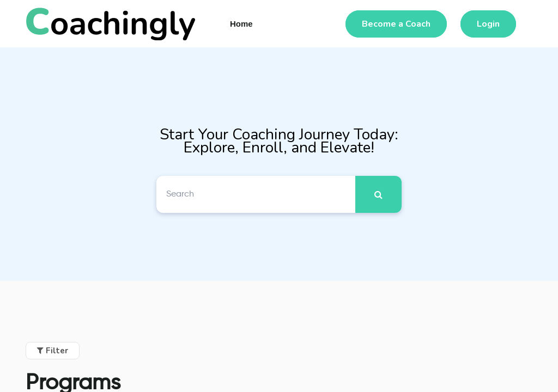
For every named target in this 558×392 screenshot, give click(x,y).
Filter (53, 351)
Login (488, 24)
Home (241, 24)
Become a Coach (396, 24)
